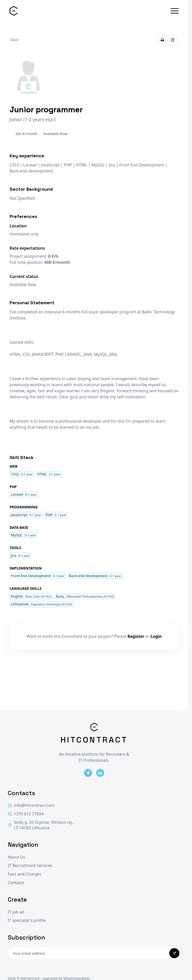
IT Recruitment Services (30, 866)
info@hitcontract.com (31, 805)
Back (15, 40)
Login (156, 636)
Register (136, 636)
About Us (17, 857)
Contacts (16, 883)
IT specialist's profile (27, 920)
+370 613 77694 (26, 814)
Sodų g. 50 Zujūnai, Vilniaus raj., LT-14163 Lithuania (41, 825)
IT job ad (16, 912)
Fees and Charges (25, 874)
